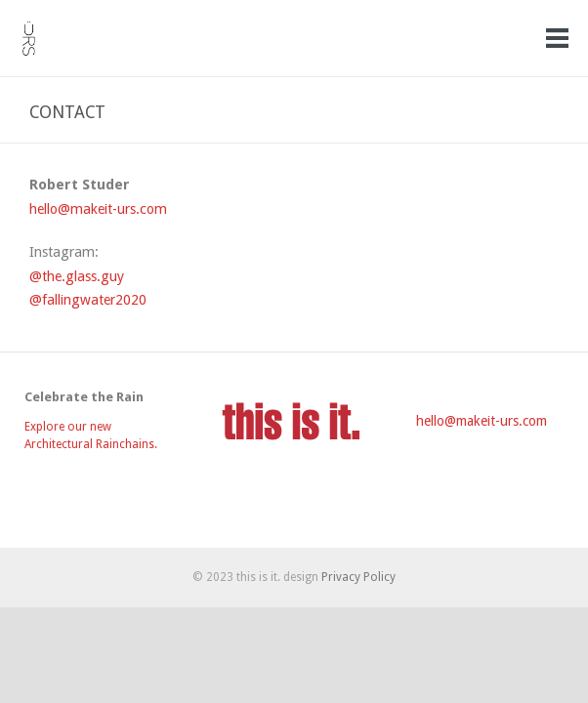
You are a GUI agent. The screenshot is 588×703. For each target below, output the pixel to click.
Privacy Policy (358, 577)
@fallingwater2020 (88, 300)
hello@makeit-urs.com (98, 209)
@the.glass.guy (77, 276)
